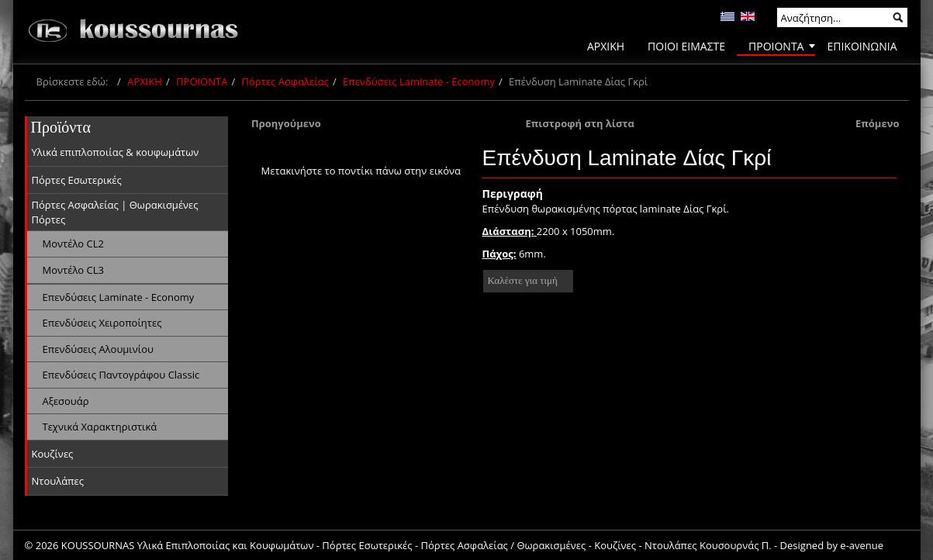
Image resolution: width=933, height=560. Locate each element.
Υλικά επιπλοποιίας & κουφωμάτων (116, 152)
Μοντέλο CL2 (73, 244)
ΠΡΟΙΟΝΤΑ (202, 81)
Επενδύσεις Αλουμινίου (98, 349)
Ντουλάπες (58, 481)
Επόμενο (878, 123)
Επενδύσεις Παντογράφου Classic (121, 375)
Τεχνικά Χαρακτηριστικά (100, 427)
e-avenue (862, 545)
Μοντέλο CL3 (73, 270)
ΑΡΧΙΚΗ (145, 81)
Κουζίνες (53, 454)
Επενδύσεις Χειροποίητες (102, 323)
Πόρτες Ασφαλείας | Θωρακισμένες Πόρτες (115, 212)
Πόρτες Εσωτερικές (77, 180)
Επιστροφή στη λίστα (580, 123)
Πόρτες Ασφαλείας (285, 81)
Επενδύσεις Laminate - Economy (419, 81)
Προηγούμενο (286, 123)
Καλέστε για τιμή (522, 280)
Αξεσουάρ (66, 401)
